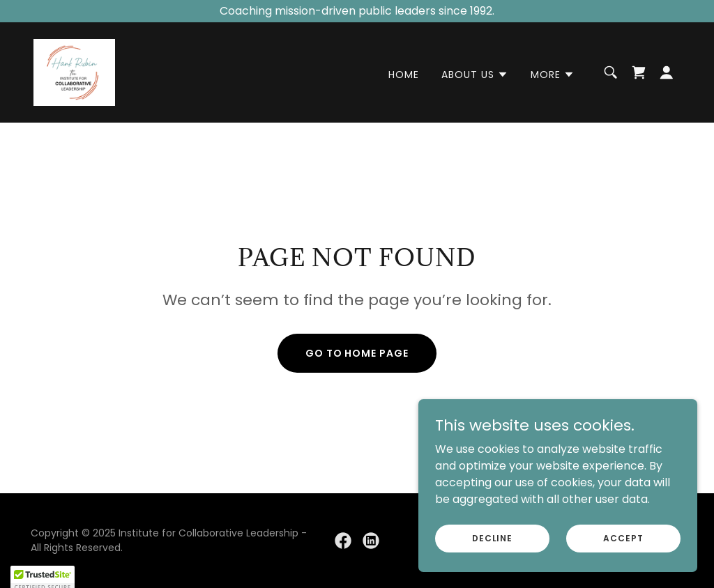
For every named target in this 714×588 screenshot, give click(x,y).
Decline (492, 537)
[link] (74, 71)
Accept (623, 537)
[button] (475, 75)
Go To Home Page (357, 353)
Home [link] (404, 75)
